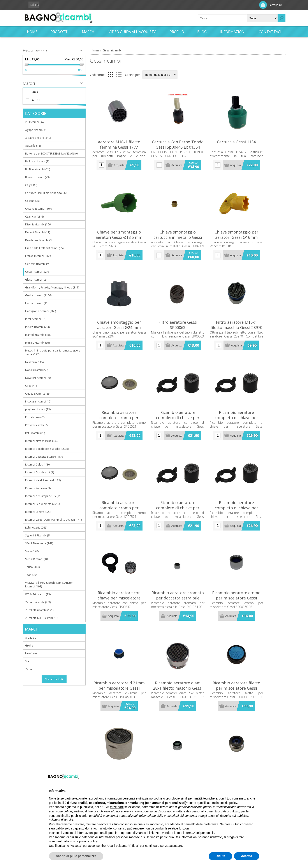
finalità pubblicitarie (74, 816)
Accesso (54, 5)
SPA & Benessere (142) (39, 543)
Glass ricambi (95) (36, 280)
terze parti (117, 807)
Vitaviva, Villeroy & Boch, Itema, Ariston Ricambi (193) (49, 585)
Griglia (110, 75)
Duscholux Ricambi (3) (39, 240)
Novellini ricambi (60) (38, 378)
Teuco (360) (32, 567)
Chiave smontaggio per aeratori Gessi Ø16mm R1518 (253, 250)
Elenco (119, 75)
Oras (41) (31, 386)
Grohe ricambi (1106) (38, 295)
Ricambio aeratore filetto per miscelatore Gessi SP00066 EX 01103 (253, 736)
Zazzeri (30, 669)
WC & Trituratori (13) (38, 594)
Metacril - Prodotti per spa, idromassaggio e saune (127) (53, 352)
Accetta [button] (247, 856)
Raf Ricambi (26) (35, 433)
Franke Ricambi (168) (38, 256)
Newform (31, 653)
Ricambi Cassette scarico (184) (44, 457)
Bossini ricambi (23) (37, 177)
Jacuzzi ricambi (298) (38, 327)
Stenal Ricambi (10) (37, 559)
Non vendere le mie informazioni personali (184, 833)
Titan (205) (32, 575)
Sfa (27, 661)
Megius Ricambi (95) (37, 343)
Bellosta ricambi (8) (37, 161)
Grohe (36, 100)
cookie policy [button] (228, 803)
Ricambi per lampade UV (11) (43, 496)
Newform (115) (34, 362)
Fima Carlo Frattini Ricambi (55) (44, 248)
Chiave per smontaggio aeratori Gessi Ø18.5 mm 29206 (122, 250)
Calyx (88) (31, 185)
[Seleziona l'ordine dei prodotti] (160, 75)
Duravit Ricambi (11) (38, 232)
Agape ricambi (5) (36, 130)
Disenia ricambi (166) (38, 224)
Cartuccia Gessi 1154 (253, 151)
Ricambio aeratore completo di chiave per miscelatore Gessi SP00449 (187, 446)
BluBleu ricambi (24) (38, 169)
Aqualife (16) (33, 146)
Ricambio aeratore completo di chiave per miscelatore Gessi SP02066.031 (253, 446)
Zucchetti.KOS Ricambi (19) (42, 618)
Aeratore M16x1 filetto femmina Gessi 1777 (122, 153)
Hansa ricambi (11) (37, 303)
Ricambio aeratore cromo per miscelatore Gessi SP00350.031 (253, 637)
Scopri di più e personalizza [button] (76, 856)
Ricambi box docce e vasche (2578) (47, 449)
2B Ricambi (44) (35, 122)
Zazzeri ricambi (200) (38, 602)
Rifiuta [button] (220, 856)
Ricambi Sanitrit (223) (38, 512)
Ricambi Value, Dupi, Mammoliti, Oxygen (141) (53, 520)
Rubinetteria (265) (36, 528)
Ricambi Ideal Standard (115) (43, 480)
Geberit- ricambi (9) (37, 264)
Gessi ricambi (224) (37, 272)
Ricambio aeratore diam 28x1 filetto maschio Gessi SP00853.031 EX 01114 (188, 736)
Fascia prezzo (35, 50)
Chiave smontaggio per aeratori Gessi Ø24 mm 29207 (122, 347)
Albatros (31, 638)
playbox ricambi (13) (38, 409)
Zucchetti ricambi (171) (39, 610)
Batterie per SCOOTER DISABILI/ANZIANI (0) (52, 154)
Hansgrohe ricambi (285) (40, 311)
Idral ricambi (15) (36, 319)
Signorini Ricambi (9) (38, 535)
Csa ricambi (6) (34, 217)
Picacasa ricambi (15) (38, 401)
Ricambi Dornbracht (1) (40, 472)
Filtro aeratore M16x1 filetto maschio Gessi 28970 (253, 347)
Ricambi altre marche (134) (42, 441)
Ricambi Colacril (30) (38, 465)
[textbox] (222, 18)
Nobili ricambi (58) (37, 370)
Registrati (34, 5)
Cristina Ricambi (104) (39, 209)
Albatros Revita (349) (38, 138)
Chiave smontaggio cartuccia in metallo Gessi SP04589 (188, 250)
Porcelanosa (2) (35, 417)
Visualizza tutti (54, 679)
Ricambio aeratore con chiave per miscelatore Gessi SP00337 (122, 637)
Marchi (29, 83)
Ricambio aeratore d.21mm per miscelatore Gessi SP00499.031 (122, 734)
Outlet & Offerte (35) (38, 394)
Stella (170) (32, 551)
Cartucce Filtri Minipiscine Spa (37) (46, 193)
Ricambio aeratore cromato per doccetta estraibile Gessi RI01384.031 (188, 640)
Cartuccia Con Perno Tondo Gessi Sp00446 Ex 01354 (188, 153)
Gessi (35, 92)
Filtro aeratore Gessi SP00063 (188, 344)
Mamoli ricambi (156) (38, 335)
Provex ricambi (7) (36, 425)
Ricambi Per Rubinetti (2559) (42, 504)
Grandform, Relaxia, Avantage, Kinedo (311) (52, 287)
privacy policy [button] (88, 841)
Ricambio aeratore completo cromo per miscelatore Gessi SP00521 (122, 446)
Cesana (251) (33, 201)
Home (95, 50)
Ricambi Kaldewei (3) (38, 488)
